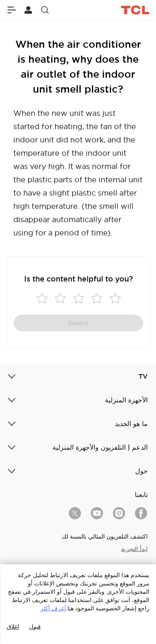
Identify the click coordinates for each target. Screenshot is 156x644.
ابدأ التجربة (134, 549)
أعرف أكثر (53, 608)
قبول (35, 627)
